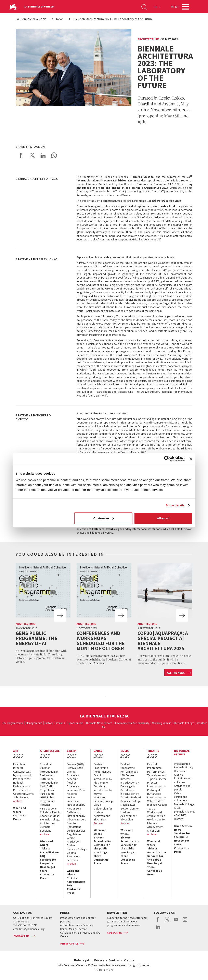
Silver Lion (100, 819)
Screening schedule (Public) (73, 779)
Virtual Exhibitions (181, 795)
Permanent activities (74, 858)
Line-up (71, 772)
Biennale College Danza (104, 803)
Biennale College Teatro (157, 806)
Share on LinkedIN (43, 155)
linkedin (158, 929)
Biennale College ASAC (184, 806)
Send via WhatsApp (54, 155)
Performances (102, 772)
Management (34, 723)
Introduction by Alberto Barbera (77, 818)
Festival (98, 764)
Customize (104, 518)
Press (17, 819)
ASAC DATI (180, 815)
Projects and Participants (48, 792)
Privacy (99, 960)
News (178, 830)
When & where (183, 826)
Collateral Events (50, 812)
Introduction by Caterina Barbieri (131, 796)
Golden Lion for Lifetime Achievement (103, 812)
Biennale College (184, 723)
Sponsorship (76, 723)
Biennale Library (184, 767)
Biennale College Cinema (77, 851)
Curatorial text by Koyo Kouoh (22, 773)
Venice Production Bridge (74, 842)
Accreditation (49, 852)
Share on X (32, 155)
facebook (158, 922)
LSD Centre (127, 775)
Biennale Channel (184, 812)
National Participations (48, 806)
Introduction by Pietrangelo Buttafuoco (49, 775)
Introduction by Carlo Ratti (49, 784)
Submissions (21, 797)
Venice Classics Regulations (76, 832)
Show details (175, 505)
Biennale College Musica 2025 (131, 803)
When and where (20, 810)
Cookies (114, 960)
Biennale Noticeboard (99, 723)
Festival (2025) (76, 768)
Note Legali (82, 960)
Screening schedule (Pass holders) (76, 790)
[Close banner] (191, 459)
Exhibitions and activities (183, 780)
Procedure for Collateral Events (23, 792)
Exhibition (19, 764)
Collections (181, 800)
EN (157, 7)
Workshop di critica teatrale (156, 814)
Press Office (69, 944)
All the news (176, 673)
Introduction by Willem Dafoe (157, 799)
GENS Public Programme (47, 799)
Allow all (163, 518)
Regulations (74, 827)
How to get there (48, 869)
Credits (129, 960)
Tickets (45, 848)
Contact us (21, 815)
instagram (185, 922)
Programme (101, 768)
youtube (176, 922)
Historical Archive (180, 773)
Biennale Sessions (46, 829)
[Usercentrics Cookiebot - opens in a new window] (167, 459)
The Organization (13, 723)
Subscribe (114, 933)
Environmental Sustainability (132, 723)
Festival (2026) (76, 764)
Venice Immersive (73, 799)
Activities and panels (182, 788)
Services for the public (48, 861)
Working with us (162, 723)
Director (18, 768)
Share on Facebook (21, 155)
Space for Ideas (50, 816)
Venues (61, 723)
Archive (18, 801)
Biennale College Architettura (50, 821)
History (49, 723)
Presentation (182, 764)
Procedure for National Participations (22, 783)
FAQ (43, 856)
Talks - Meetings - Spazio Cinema (157, 777)
